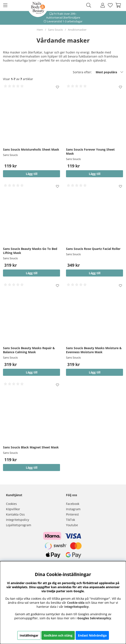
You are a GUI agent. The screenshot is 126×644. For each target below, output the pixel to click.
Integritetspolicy (18, 520)
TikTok (70, 520)
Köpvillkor (13, 509)
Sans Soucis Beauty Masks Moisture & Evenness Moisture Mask (94, 350)
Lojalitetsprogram (19, 525)
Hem (40, 30)
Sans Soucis (55, 30)
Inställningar (29, 635)
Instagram (73, 509)
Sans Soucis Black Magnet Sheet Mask (31, 447)
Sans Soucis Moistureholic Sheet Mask (31, 149)
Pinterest (72, 514)
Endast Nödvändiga (92, 635)
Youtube (72, 525)
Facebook (73, 504)
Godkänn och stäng (58, 635)
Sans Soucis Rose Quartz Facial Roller (93, 249)
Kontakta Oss (15, 514)
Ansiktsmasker (77, 30)
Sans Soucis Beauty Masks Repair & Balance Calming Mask (29, 350)
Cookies (11, 504)
